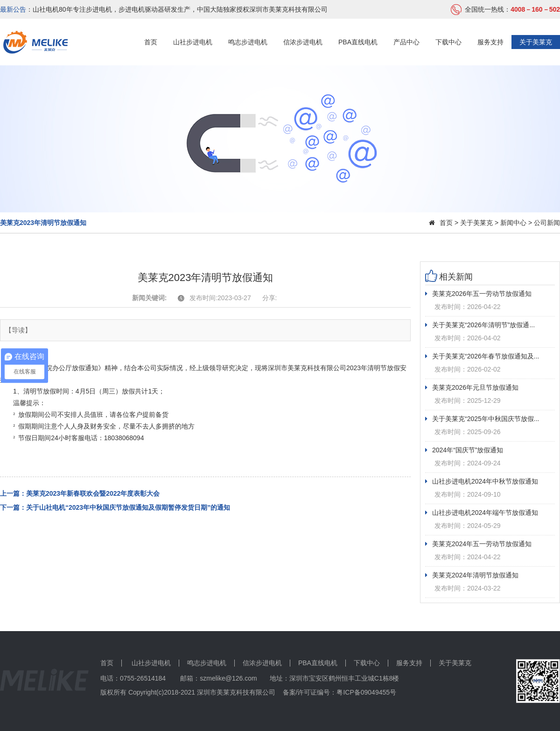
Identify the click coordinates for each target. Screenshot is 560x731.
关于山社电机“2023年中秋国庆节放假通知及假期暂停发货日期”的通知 (128, 507)
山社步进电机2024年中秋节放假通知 (482, 481)
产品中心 (406, 42)
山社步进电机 (193, 42)
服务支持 (490, 42)
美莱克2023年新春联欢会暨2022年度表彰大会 (93, 493)
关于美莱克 (536, 42)
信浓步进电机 (303, 42)
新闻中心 (513, 223)
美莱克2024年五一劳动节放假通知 (478, 544)
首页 (151, 42)
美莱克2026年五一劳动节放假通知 (478, 294)
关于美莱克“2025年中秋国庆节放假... (482, 419)
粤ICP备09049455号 (366, 692)
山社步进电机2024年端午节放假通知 (482, 513)
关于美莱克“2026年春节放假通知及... (482, 356)
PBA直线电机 (358, 42)
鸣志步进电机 (248, 42)
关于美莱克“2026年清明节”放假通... (480, 325)
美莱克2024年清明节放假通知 (472, 575)
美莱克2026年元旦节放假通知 (472, 387)
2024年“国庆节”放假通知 (464, 450)
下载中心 (448, 42)
